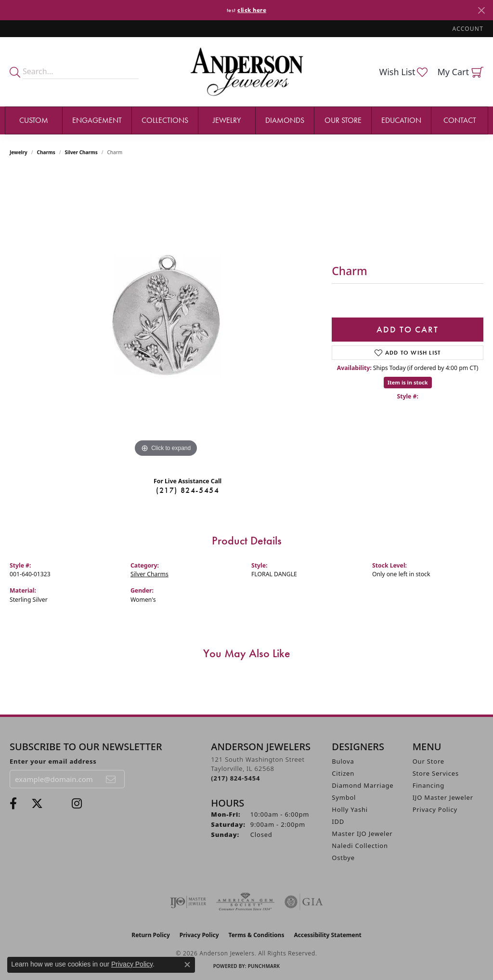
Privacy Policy (435, 809)
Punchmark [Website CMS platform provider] (264, 966)
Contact (460, 120)
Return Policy (151, 935)
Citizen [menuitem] (343, 773)
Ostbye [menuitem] (343, 858)
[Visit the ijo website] (188, 902)
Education (401, 120)
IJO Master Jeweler (443, 797)
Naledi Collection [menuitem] (360, 846)
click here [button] (252, 10)
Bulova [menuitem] (343, 761)
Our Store (343, 120)
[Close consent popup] (187, 965)
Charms (46, 152)
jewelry (19, 152)
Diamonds (285, 120)
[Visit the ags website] (245, 902)
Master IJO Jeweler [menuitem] (362, 834)
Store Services (436, 773)
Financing (428, 785)
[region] (166, 315)
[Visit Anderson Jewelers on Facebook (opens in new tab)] (13, 804)
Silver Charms (81, 152)
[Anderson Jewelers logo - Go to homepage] (247, 72)
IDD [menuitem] (338, 821)
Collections (165, 120)
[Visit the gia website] (304, 902)
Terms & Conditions (257, 935)
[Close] (481, 10)
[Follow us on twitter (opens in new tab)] (37, 804)
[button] (467, 29)
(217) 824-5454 (188, 490)
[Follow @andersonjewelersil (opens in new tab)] (77, 804)
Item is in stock (408, 382)
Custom (34, 120)
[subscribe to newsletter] (111, 779)
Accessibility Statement (327, 935)
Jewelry (227, 120)
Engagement (97, 120)
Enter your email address (53, 761)
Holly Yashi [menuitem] (350, 809)
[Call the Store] (235, 778)
